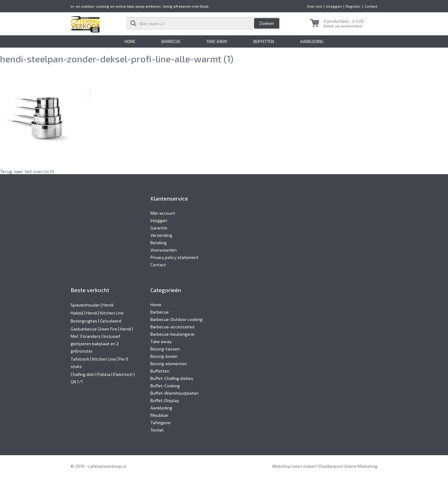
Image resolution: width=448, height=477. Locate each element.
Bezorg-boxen (164, 356)
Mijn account (163, 213)
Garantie (159, 228)
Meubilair (159, 415)
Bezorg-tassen (165, 349)
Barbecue (171, 41)
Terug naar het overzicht (27, 171)
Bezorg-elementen (169, 364)
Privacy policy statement (174, 257)
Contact (371, 6)
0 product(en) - (344, 21)
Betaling (158, 242)
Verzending (161, 235)
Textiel (157, 430)
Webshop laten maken (294, 466)
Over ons (315, 6)
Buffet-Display (165, 400)
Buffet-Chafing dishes (172, 378)
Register (353, 6)
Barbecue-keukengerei (172, 334)
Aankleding (312, 41)
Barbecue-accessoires (172, 327)
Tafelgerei (160, 422)
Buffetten (264, 41)
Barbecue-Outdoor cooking (176, 319)
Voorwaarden (164, 250)
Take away (217, 41)
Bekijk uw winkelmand (343, 26)
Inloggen (334, 6)
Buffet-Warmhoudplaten (174, 393)
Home (130, 41)
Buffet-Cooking (165, 386)
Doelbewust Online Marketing (348, 466)
